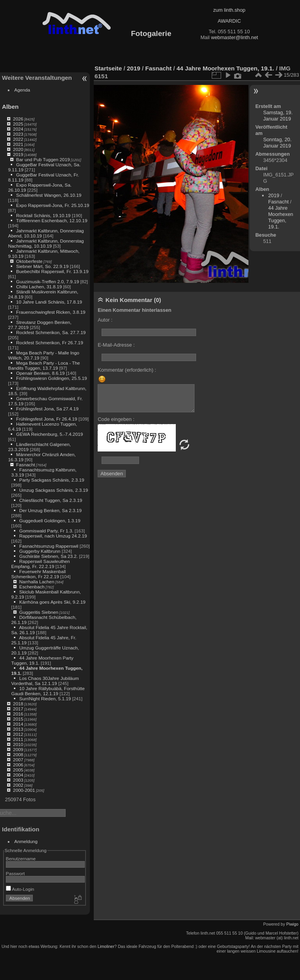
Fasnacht (25, 465)
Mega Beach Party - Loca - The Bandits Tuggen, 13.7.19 (44, 365)
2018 (18, 704)
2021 (18, 144)
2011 (18, 739)
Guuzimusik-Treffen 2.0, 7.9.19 (47, 281)
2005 (18, 770)
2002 (18, 785)
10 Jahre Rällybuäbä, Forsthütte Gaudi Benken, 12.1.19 (48, 691)
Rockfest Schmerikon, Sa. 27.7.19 (51, 332)
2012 (18, 734)
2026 (18, 119)
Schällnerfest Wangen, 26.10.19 (49, 195)
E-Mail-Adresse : (116, 345)
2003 (18, 780)
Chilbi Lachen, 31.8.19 (39, 287)
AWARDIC (229, 21)
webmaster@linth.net (234, 37)
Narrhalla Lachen (37, 582)
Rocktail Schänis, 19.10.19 (43, 215)
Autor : (105, 320)
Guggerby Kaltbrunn (40, 551)
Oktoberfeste (29, 261)
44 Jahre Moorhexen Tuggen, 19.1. (225, 68)
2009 (18, 749)
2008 (18, 754)
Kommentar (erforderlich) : (127, 370)
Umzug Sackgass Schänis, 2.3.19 (54, 490)
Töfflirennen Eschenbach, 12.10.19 (52, 220)
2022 (18, 139)
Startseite (108, 68)
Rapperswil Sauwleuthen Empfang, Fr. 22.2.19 (41, 564)
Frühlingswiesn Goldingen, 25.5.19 (51, 378)
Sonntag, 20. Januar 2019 (278, 143)
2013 (18, 729)
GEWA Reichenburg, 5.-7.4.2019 (49, 434)
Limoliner (106, 946)
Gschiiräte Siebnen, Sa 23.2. (48, 556)
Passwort (15, 873)
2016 (18, 714)
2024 (18, 129)
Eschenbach (32, 587)
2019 (18, 154)
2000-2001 (24, 790)
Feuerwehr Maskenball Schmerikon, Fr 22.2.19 (39, 574)
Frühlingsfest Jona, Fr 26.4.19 (46, 419)
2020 (18, 149)
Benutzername (21, 859)
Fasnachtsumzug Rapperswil (49, 546)
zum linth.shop (229, 10)
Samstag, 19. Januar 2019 (278, 116)
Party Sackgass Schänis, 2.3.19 (52, 480)
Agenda (22, 90)
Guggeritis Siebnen (39, 612)
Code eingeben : (116, 419)
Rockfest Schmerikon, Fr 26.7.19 (49, 343)
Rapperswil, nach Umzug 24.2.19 (53, 536)
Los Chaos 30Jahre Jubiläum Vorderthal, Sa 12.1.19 (45, 681)
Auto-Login (20, 889)
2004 (18, 775)
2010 (18, 744)
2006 (18, 765)
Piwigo (292, 924)
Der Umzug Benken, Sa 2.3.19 (50, 510)
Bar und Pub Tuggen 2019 (43, 159)
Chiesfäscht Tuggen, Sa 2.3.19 (51, 500)
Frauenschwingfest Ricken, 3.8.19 (51, 312)
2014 (18, 724)
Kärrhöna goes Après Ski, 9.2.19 (52, 602)
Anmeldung (26, 841)
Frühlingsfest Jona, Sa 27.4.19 (47, 409)
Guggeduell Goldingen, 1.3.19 (50, 521)
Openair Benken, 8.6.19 (40, 373)
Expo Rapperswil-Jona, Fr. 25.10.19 (53, 205)
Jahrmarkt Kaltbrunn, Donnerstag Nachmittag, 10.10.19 (46, 243)
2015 (18, 719)
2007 (18, 760)
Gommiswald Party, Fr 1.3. (46, 531)
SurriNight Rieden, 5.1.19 (45, 699)
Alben (10, 107)
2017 (18, 709)
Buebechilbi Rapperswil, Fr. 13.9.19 (52, 271)
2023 (18, 134)
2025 (18, 124)
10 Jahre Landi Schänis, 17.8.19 (49, 302)
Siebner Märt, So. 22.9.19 (42, 266)
